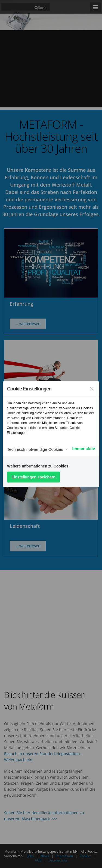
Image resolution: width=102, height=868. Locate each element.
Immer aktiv (84, 448)
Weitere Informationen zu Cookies (38, 466)
